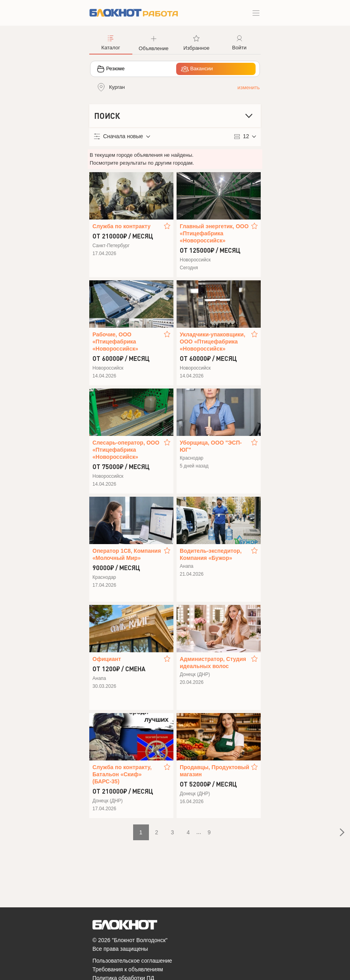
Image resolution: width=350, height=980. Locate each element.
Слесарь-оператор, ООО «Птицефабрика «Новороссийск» (126, 450)
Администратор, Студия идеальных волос (213, 663)
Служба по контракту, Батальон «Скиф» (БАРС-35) (122, 774)
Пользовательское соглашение (132, 961)
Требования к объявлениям (128, 969)
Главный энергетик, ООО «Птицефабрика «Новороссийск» (214, 233)
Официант (107, 659)
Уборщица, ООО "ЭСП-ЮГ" (211, 446)
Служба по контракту (121, 226)
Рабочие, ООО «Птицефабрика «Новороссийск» (115, 342)
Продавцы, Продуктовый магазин (215, 771)
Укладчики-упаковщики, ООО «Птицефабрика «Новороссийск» (213, 342)
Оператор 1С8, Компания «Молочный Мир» (127, 554)
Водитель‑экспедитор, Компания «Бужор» (211, 554)
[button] (154, 42)
